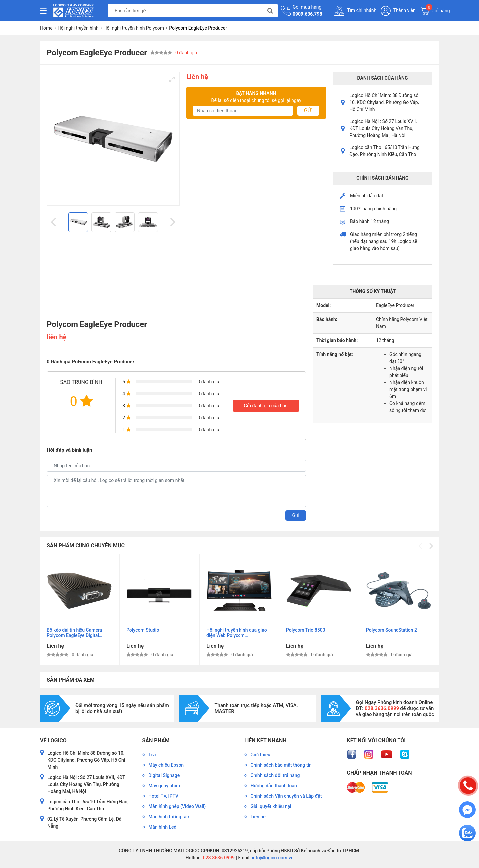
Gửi (308, 110)
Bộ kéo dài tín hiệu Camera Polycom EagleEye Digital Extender (74, 633)
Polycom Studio (143, 630)
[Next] (172, 222)
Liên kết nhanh (265, 741)
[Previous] (54, 222)
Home (46, 28)
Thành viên (398, 11)
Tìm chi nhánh (355, 11)
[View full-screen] (172, 79)
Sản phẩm (156, 741)
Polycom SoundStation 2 (392, 630)
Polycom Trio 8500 (306, 630)
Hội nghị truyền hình (78, 28)
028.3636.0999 (218, 858)
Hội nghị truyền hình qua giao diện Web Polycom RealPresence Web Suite (237, 633)
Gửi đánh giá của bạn (266, 406)
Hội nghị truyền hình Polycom (134, 28)
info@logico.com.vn (272, 858)
